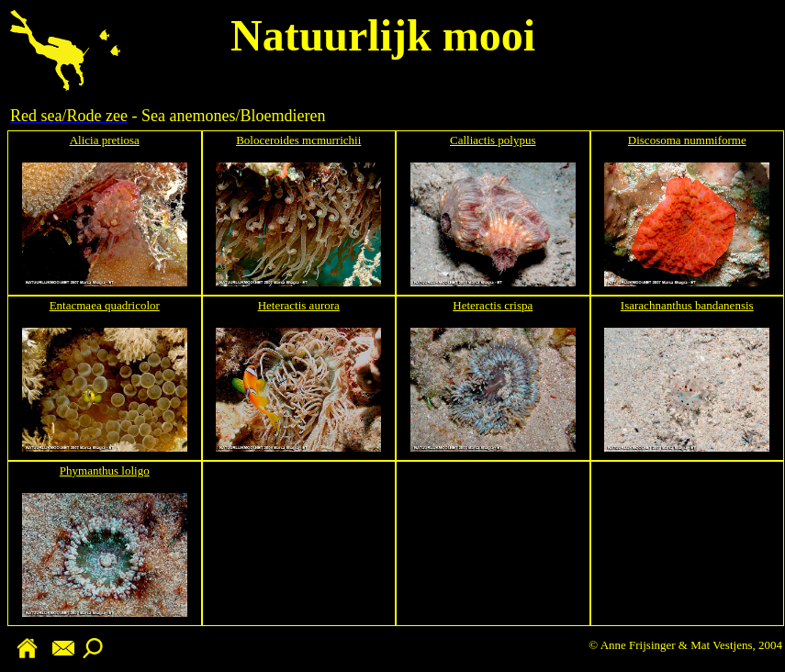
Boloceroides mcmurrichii (298, 140)
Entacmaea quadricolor (105, 305)
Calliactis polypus (493, 140)
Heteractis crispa (493, 305)
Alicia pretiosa (105, 140)
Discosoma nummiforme (687, 140)
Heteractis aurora (299, 305)
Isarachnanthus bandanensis (687, 305)
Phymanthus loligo (105, 470)
